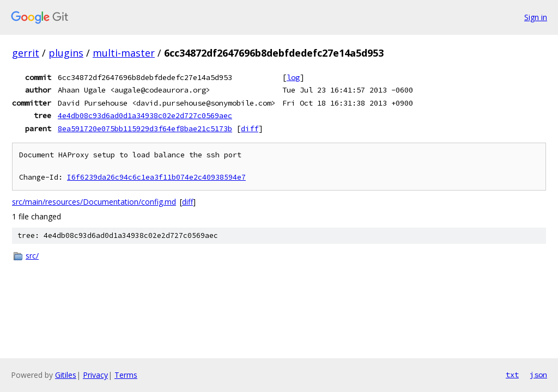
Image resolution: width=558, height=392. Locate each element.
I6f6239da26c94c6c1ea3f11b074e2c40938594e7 (156, 177)
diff (250, 128)
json (538, 375)
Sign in (536, 17)
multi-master (124, 53)
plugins (66, 53)
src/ (32, 256)
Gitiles (66, 375)
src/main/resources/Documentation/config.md (94, 202)
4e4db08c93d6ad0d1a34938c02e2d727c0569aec (145, 115)
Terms (126, 375)
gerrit (26, 53)
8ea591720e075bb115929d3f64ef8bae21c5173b (145, 128)
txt (512, 375)
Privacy (95, 375)
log (293, 77)
